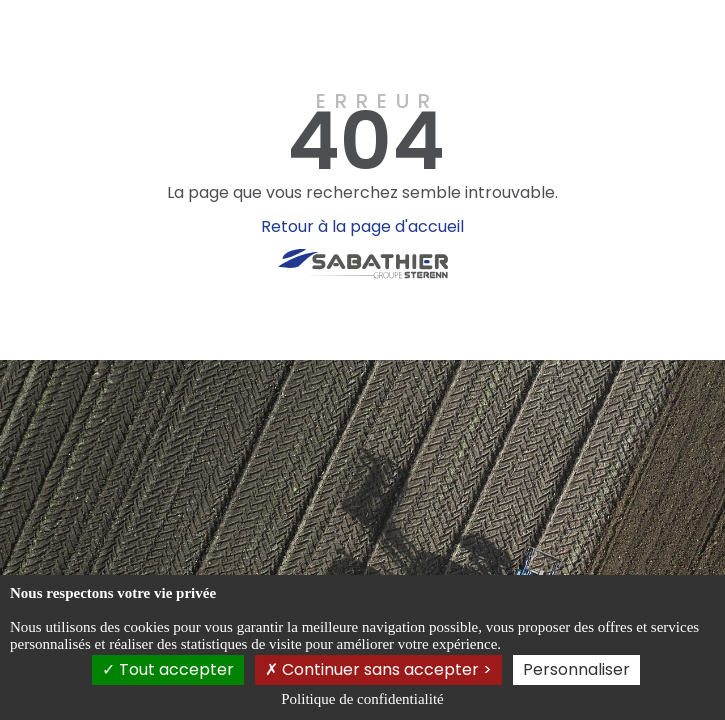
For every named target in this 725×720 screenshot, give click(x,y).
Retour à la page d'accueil (362, 226)
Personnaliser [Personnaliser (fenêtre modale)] (576, 669)
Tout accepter (168, 669)
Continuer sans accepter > (378, 669)
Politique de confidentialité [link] (362, 699)
